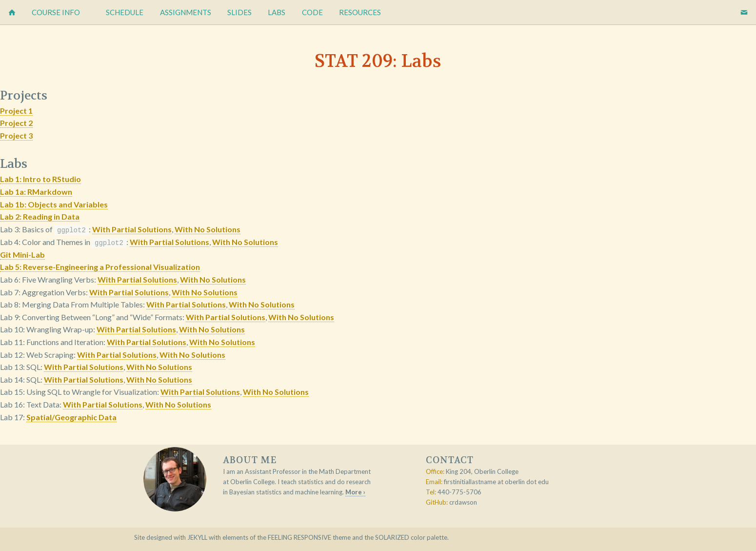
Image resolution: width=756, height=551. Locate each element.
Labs (277, 12)
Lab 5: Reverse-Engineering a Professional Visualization (100, 267)
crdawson (463, 502)
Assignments (186, 12)
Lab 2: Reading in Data (40, 216)
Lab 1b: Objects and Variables (54, 204)
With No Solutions (208, 229)
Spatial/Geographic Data (71, 417)
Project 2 (16, 123)
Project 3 (16, 135)
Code (312, 12)
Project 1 (16, 111)
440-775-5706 (459, 491)
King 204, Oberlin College (482, 471)
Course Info (56, 12)
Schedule (125, 12)
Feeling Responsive (299, 537)
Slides (239, 12)
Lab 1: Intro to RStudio (40, 179)
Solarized (392, 537)
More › (355, 491)
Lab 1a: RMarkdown (36, 192)
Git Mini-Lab (22, 254)
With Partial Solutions (132, 229)
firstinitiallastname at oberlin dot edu (496, 481)
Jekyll (197, 537)
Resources (360, 12)
